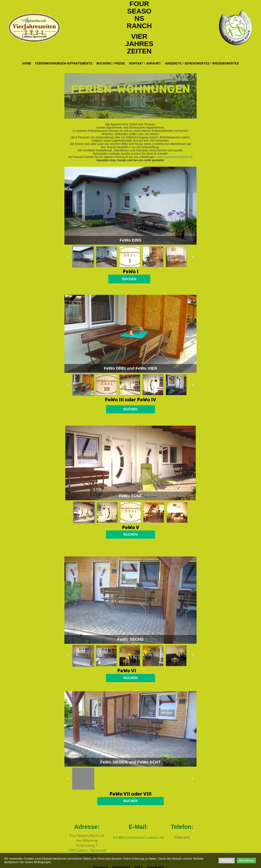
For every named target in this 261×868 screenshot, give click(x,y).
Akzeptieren (246, 860)
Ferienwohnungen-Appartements (64, 63)
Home (27, 63)
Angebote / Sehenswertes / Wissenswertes (202, 63)
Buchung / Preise (111, 63)
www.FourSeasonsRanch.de (175, 157)
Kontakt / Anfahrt (145, 63)
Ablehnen (227, 860)
